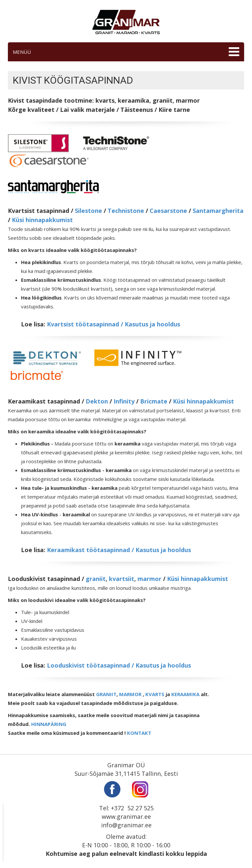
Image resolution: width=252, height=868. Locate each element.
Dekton (97, 401)
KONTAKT (139, 733)
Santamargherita (218, 211)
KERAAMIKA (185, 694)
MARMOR (130, 694)
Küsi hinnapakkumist (42, 220)
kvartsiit (122, 579)
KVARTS (155, 694)
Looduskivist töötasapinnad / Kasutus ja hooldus (119, 665)
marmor (149, 579)
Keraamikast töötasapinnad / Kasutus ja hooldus (119, 550)
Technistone (126, 211)
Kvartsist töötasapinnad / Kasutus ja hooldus (114, 324)
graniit (96, 579)
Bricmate (154, 401)
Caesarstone (168, 211)
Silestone (88, 211)
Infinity (124, 401)
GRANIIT (106, 694)
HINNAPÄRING (49, 724)
